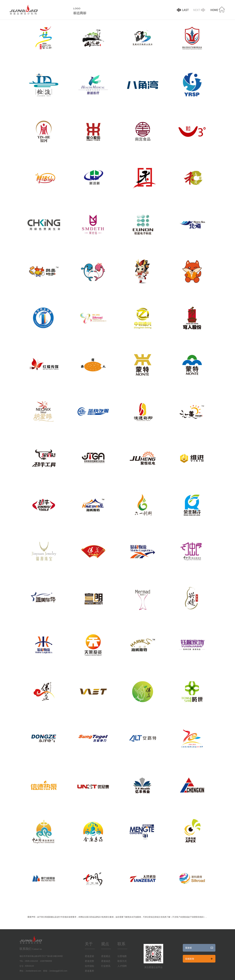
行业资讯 (106, 966)
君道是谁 (89, 956)
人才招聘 (122, 966)
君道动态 (106, 961)
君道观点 (106, 956)
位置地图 (122, 956)
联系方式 (122, 961)
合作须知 (89, 966)
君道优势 (89, 961)
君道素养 (89, 971)
